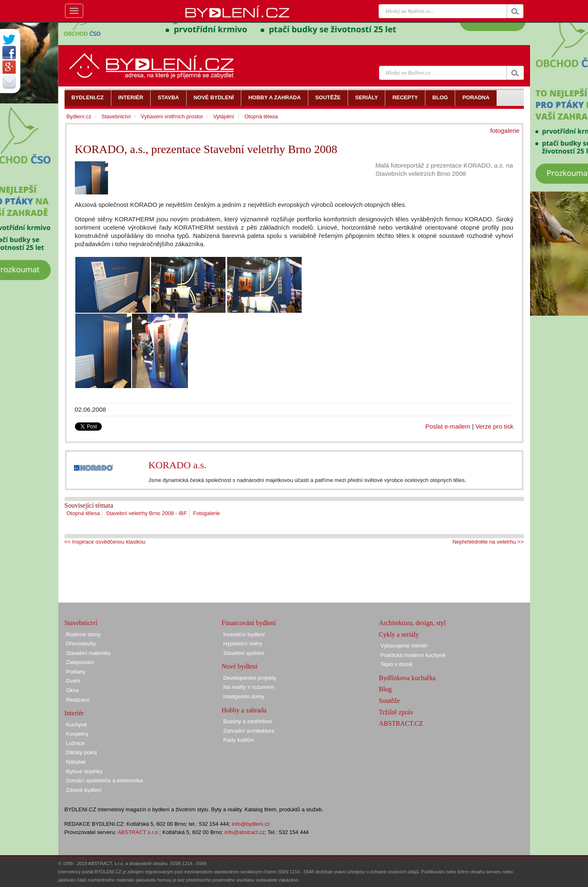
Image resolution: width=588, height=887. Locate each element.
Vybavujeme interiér (404, 646)
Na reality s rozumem (249, 687)
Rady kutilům (239, 740)
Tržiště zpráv (396, 712)
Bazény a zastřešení (248, 721)
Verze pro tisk (494, 426)
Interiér (74, 713)
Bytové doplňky (84, 771)
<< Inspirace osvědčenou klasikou (105, 542)
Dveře (73, 681)
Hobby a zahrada (244, 710)
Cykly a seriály (399, 634)
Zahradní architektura (249, 731)
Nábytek (76, 762)
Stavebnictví (116, 116)
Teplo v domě (397, 664)
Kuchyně (77, 725)
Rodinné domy (84, 634)
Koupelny (77, 734)
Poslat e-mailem (448, 426)
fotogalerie (505, 131)
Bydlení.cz (79, 116)
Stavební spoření (244, 653)
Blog (385, 689)
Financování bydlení (249, 623)
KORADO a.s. (177, 465)
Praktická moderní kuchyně (413, 655)
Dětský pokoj (82, 752)
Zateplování (80, 662)
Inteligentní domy (244, 696)
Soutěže (390, 701)
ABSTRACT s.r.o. (138, 832)
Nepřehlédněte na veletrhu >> (488, 542)
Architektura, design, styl (413, 623)
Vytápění (224, 116)
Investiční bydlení (244, 634)
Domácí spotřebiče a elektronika (105, 780)
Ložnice (76, 743)
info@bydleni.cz (251, 824)
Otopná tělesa (83, 513)
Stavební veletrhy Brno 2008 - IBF (146, 513)
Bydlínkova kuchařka (407, 678)
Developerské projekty (250, 678)
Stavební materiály (89, 653)
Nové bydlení (240, 666)
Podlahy (76, 672)
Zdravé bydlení (84, 790)
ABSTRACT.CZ (401, 723)
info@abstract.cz (245, 832)
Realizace (78, 700)
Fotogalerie (207, 513)
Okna (73, 690)
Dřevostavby (81, 644)
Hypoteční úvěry (243, 644)
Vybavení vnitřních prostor (172, 116)
